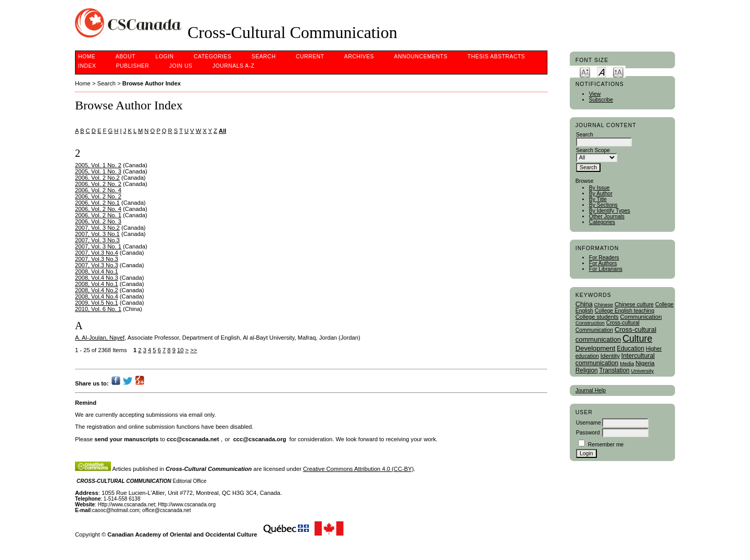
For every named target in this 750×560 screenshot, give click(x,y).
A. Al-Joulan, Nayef (100, 338)
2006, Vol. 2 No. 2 (98, 184)
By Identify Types (610, 211)
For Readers (604, 258)
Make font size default (602, 72)
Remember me (606, 445)
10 (180, 350)
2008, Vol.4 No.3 (97, 278)
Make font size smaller (585, 72)
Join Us (181, 66)
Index (87, 66)
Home (87, 57)
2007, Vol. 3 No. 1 (98, 246)
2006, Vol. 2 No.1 (97, 203)
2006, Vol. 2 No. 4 (98, 190)
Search (264, 57)
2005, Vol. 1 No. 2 (98, 165)
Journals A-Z (234, 66)
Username (589, 423)
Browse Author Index (152, 83)
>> (193, 350)
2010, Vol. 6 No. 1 (98, 309)
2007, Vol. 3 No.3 (97, 240)
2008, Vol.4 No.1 (97, 271)
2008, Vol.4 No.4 (97, 296)
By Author (601, 194)
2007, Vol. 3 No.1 (97, 234)
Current (310, 57)
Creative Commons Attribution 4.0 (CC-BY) (359, 469)
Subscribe (601, 100)
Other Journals (607, 216)
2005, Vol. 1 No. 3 (98, 171)
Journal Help (591, 390)
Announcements (421, 57)
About (126, 57)
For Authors (603, 263)
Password (588, 433)
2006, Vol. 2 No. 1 (98, 215)
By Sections (603, 205)
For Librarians (606, 269)
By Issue (599, 188)
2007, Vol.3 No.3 (97, 259)
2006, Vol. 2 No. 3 (98, 221)
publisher (133, 66)
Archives (359, 57)
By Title (598, 199)
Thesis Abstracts (497, 57)
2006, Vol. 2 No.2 (97, 178)
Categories (602, 222)
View (595, 94)
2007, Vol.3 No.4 (97, 253)
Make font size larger (618, 72)
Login (165, 57)
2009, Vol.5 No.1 (97, 303)
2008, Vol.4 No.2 (97, 290)
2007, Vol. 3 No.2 (97, 228)
